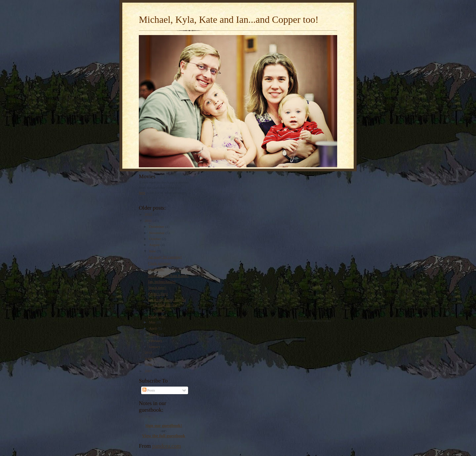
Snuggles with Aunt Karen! (168, 275)
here (142, 192)
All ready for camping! (165, 257)
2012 (149, 214)
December (157, 227)
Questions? (156, 269)
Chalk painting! (160, 263)
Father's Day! (158, 294)
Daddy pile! (157, 316)
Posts (149, 390)
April (153, 328)
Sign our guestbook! (164, 425)
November (157, 233)
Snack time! (157, 287)
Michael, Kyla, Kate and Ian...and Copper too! (229, 20)
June (153, 251)
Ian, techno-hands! (162, 281)
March (154, 334)
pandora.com (167, 446)
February (156, 341)
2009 (149, 359)
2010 (149, 352)
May (153, 322)
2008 (149, 365)
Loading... (146, 416)
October (156, 239)
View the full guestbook (164, 436)
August (155, 245)
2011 (149, 221)
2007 (149, 371)
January (155, 347)
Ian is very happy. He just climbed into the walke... (167, 305)
